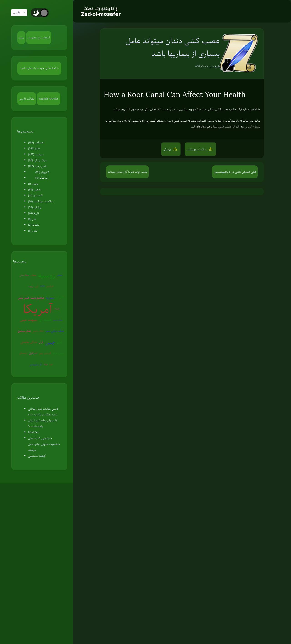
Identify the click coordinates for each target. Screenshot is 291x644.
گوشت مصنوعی (37, 456)
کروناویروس (36, 364)
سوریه (50, 297)
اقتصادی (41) (35, 195)
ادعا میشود (138, 121)
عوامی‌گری (60, 297)
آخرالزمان (50, 286)
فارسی (21, 13)
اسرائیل (33, 353)
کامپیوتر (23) (43, 172)
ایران (59, 342)
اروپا (51, 364)
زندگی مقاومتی (29, 342)
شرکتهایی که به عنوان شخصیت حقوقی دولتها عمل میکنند (44, 444)
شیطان (33, 275)
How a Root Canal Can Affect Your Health (175, 94)
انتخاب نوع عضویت (39, 37)
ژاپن (37, 286)
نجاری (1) (33, 184)
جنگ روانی (24, 275)
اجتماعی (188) (36, 142)
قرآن (41, 342)
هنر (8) (32, 219)
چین (50, 342)
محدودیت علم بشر (31, 297)
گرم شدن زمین (45, 353)
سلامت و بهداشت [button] (197, 149)
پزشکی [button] (167, 149)
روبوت (31, 286)
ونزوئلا (57, 308)
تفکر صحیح (24, 331)
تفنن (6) (33, 231)
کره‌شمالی (23, 353)
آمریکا (38, 309)
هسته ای (45, 320)
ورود (21, 37)
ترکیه (46, 364)
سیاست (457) (36, 154)
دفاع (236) (34, 148)
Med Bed (34, 432)
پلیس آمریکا (58, 353)
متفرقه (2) (34, 225)
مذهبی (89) (35, 190)
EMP (42, 286)
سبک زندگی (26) (38, 160)
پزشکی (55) (35, 207)
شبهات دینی (29, 320)
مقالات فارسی (27, 99)
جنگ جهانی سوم (55, 331)
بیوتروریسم (58, 320)
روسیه (47, 275)
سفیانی (60, 275)
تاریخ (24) (34, 213)
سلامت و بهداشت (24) (41, 201)
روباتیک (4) (42, 178)
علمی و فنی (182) (38, 166)
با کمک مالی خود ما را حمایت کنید (39, 68)
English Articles (49, 99)
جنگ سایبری (38, 331)
